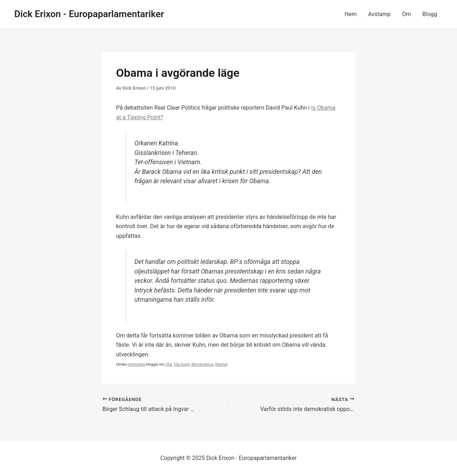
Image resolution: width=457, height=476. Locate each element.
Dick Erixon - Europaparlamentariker (89, 14)
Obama (221, 364)
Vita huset (182, 364)
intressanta (136, 364)
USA (169, 364)
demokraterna (202, 364)
